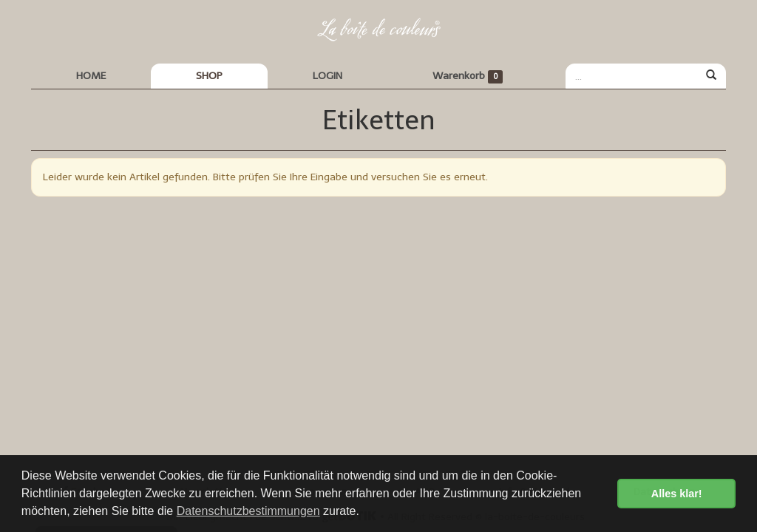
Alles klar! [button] (677, 494)
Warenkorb (468, 76)
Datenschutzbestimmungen (248, 511)
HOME (91, 76)
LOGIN (327, 76)
